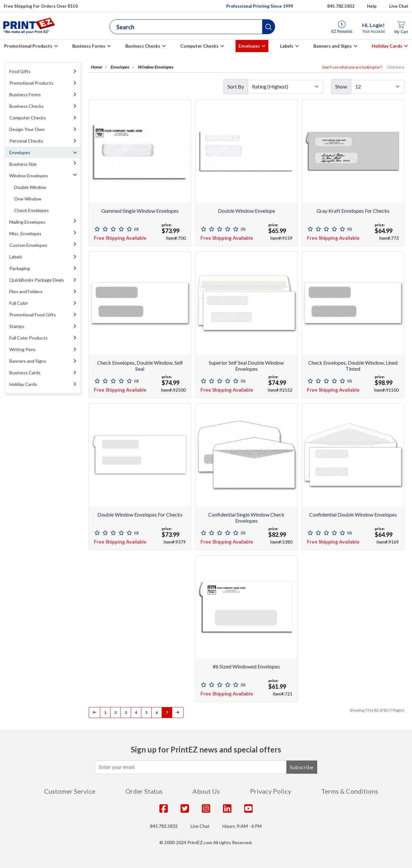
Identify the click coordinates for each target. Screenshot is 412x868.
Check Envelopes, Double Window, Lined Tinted (353, 366)
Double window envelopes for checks (140, 514)
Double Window (30, 187)
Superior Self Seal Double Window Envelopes (246, 366)
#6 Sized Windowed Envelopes (246, 666)
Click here (396, 67)
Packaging (20, 268)
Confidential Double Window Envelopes (353, 514)
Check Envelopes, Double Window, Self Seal (140, 366)
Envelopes (249, 46)
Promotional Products (28, 46)
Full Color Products (28, 338)
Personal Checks (26, 141)
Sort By (236, 86)
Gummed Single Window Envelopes (140, 211)
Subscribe (302, 767)
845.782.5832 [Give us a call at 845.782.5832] (341, 6)
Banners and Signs (333, 46)
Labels (287, 46)
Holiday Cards (387, 46)
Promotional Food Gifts (33, 315)
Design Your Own (27, 129)
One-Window (28, 199)
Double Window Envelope (246, 211)
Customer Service (70, 791)
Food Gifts (20, 71)
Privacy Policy (271, 791)
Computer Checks (199, 46)
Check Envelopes (31, 210)
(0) (136, 229)
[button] (268, 27)
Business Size (23, 164)
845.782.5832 (164, 826)
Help (372, 6)
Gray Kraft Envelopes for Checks (353, 211)
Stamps (17, 326)
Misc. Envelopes (25, 233)
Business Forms (89, 46)
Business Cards (25, 373)
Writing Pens (22, 349)
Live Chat (399, 6)
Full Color (19, 303)
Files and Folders (26, 291)
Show (341, 86)
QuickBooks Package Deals (37, 280)
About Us (206, 791)
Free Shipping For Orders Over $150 (41, 6)
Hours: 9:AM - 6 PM (242, 826)
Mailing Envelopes (27, 222)
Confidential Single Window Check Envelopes (246, 518)
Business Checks (143, 46)
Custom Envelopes (28, 245)
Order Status (144, 791)
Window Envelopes (29, 176)
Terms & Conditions (350, 791)
